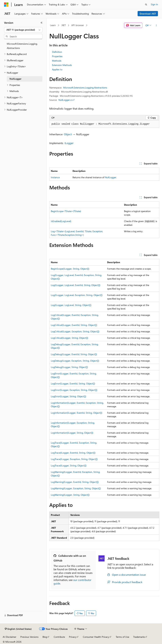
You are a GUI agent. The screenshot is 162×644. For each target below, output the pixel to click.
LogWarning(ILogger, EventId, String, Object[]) (75, 482)
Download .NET (148, 14)
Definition (57, 52)
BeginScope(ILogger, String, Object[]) (70, 269)
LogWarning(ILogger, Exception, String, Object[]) (76, 488)
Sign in (154, 4)
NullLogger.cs (65, 100)
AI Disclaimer (9, 637)
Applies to (57, 69)
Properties (57, 56)
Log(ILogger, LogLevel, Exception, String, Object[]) (77, 295)
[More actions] (156, 25)
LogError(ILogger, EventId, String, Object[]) (73, 383)
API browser (78, 25)
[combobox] (23, 30)
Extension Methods (62, 65)
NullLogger (111, 177)
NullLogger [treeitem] (15, 79)
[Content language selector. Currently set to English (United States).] (18, 629)
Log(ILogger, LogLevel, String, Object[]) (71, 305)
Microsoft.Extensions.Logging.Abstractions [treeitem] (22, 46)
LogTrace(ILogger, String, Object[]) (69, 465)
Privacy (73, 637)
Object (68, 134)
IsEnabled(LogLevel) (61, 221)
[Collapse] (42, 23)
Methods (57, 61)
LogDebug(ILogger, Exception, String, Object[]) (75, 361)
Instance (55, 177)
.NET (63, 25)
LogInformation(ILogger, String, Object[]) (72, 433)
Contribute (59, 637)
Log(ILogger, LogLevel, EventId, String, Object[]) (76, 285)
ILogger (69, 143)
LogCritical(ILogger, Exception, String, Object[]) (75, 331)
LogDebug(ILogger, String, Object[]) (69, 367)
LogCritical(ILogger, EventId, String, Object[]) (74, 325)
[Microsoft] (6, 5)
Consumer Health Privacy (96, 637)
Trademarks (139, 637)
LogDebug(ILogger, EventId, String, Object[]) (74, 354)
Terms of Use (122, 637)
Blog (45, 637)
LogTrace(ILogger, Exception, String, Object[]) (74, 459)
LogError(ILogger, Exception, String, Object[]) (74, 390)
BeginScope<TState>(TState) (66, 211)
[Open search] (146, 5)
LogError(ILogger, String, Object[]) (68, 396)
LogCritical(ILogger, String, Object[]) (69, 338)
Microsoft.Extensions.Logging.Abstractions (85, 88)
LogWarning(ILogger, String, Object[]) (70, 495)
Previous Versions (29, 637)
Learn (53, 25)
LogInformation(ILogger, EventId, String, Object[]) (77, 413)
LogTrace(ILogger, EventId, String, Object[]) (73, 453)
